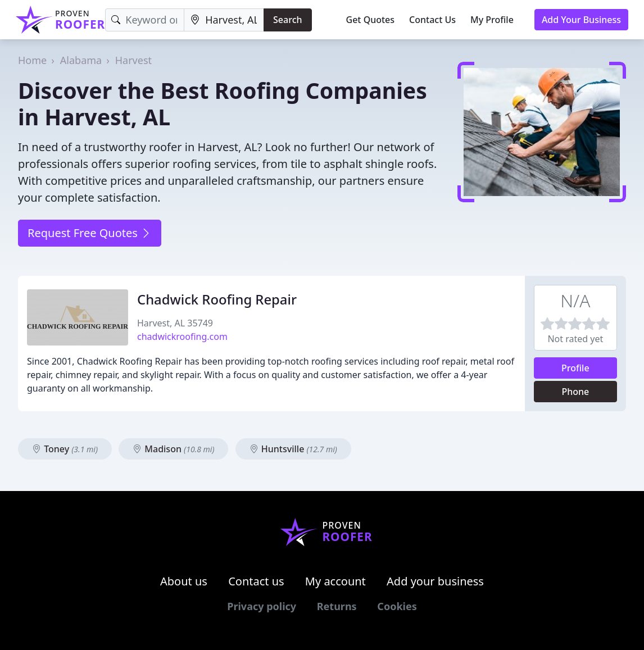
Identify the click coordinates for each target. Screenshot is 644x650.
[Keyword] (145, 20)
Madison (173, 449)
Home (32, 60)
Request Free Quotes (90, 233)
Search (287, 20)
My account (335, 581)
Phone (575, 392)
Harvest (133, 60)
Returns (337, 606)
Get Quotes (371, 20)
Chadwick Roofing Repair (217, 299)
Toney (65, 449)
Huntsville (293, 449)
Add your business (435, 581)
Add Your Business (581, 20)
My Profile (492, 20)
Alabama (81, 60)
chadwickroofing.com (182, 337)
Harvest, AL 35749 (175, 323)
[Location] (224, 20)
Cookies (397, 606)
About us (184, 581)
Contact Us (432, 20)
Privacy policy (262, 606)
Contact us (256, 581)
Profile (575, 368)
